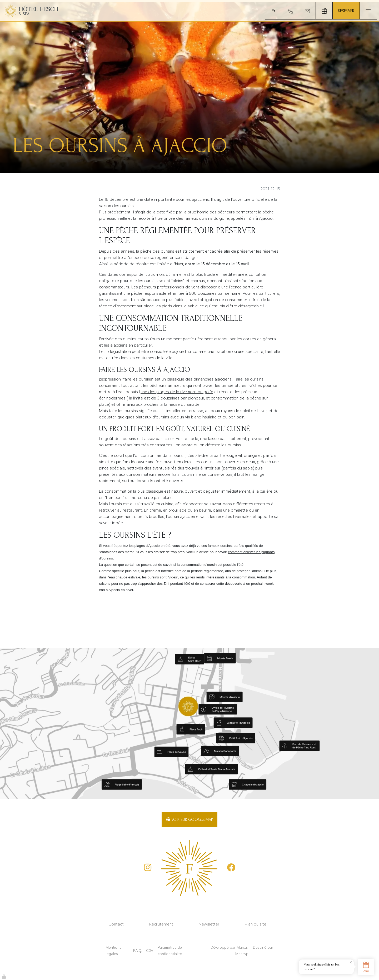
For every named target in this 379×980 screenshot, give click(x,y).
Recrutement (161, 924)
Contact (116, 924)
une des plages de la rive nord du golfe (177, 392)
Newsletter (209, 924)
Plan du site (256, 924)
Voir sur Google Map (189, 819)
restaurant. (133, 510)
